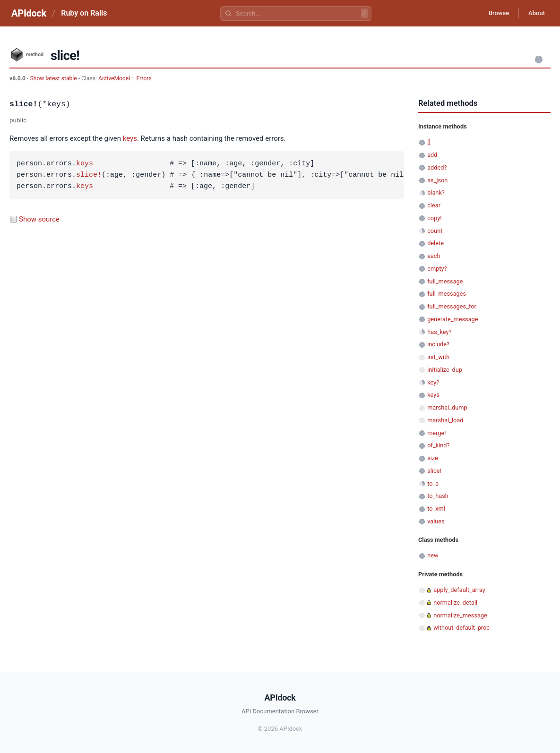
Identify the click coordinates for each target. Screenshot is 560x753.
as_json (437, 180)
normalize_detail (455, 603)
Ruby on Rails (84, 13)
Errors (144, 78)
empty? (437, 269)
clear (434, 205)
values (436, 521)
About (534, 13)
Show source (39, 219)
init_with (438, 357)
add (432, 155)
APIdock (29, 13)
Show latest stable (54, 78)
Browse (491, 13)
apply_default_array (459, 590)
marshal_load (445, 420)
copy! (434, 218)
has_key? (439, 332)
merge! (436, 433)
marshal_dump (447, 407)
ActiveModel (114, 78)
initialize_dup (445, 370)
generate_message (452, 319)
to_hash (438, 496)
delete (435, 243)
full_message (445, 281)
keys (130, 138)
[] (429, 142)
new (433, 555)
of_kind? (438, 445)
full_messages (447, 294)
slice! (89, 175)
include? (438, 344)
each (434, 256)
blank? (436, 193)
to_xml (436, 509)
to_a (433, 483)
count (435, 231)
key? (433, 382)
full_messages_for (452, 306)
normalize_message (460, 615)
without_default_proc (461, 628)
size (433, 458)
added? (437, 167)
